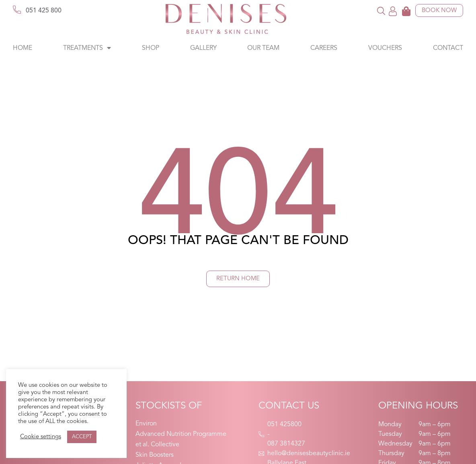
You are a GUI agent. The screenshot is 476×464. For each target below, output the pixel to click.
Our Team (263, 48)
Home (23, 48)
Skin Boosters (155, 455)
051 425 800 (44, 11)
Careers (324, 48)
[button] (381, 11)
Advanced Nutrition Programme (181, 434)
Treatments (87, 48)
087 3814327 (286, 444)
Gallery (203, 48)
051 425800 (284, 425)
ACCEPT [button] (82, 437)
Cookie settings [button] (41, 437)
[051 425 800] (17, 10)
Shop (151, 48)
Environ (146, 424)
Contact (448, 48)
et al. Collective (157, 445)
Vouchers (385, 48)
